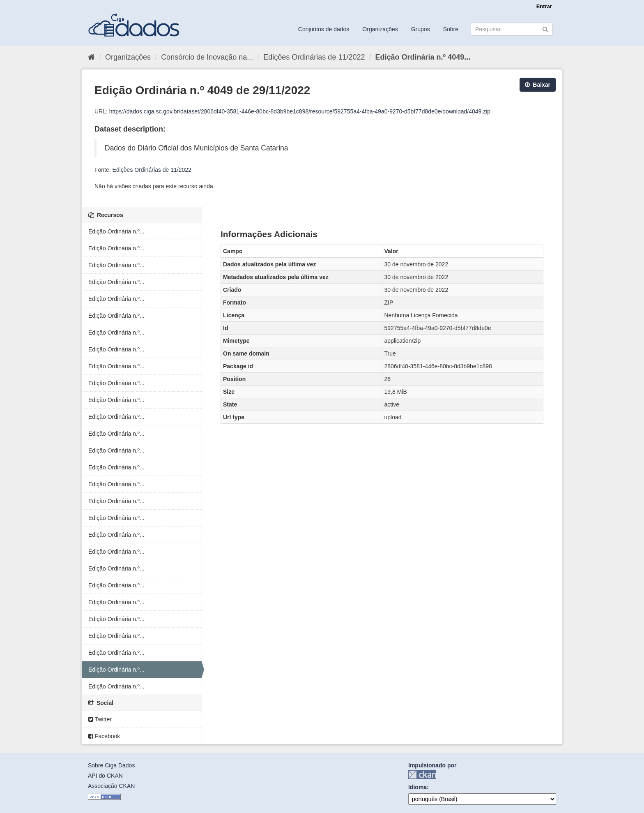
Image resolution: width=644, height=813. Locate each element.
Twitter (100, 719)
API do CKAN (105, 776)
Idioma (417, 787)
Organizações (380, 29)
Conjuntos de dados (324, 29)
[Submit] (545, 29)
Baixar (538, 85)
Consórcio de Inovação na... (207, 57)
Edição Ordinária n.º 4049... (423, 57)
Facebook (104, 736)
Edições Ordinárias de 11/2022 (314, 57)
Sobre (451, 29)
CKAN (422, 775)
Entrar (544, 6)
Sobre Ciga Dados (111, 765)
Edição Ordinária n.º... (116, 231)
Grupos (421, 29)
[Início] (91, 57)
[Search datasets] (512, 29)
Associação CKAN (111, 786)
